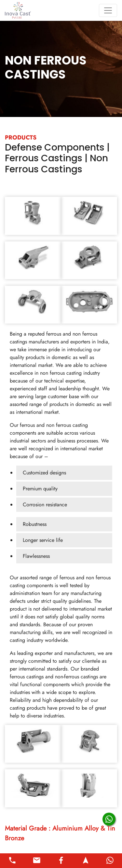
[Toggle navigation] (108, 10)
